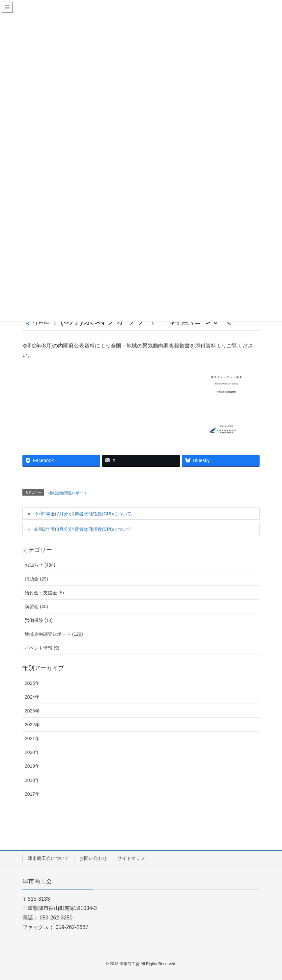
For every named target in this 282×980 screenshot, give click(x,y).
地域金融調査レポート (68, 493)
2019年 (32, 766)
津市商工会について (48, 858)
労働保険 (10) (39, 620)
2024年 (32, 697)
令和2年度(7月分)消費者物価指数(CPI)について (83, 514)
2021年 (32, 738)
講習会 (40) (36, 606)
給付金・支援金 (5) (44, 593)
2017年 (32, 794)
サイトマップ (131, 858)
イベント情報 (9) (42, 648)
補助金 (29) (36, 579)
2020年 (32, 752)
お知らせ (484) (40, 565)
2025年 (32, 683)
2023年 (32, 711)
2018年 (32, 780)
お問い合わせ (93, 858)
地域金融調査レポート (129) (54, 634)
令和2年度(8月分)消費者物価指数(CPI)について (83, 529)
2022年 (32, 725)
